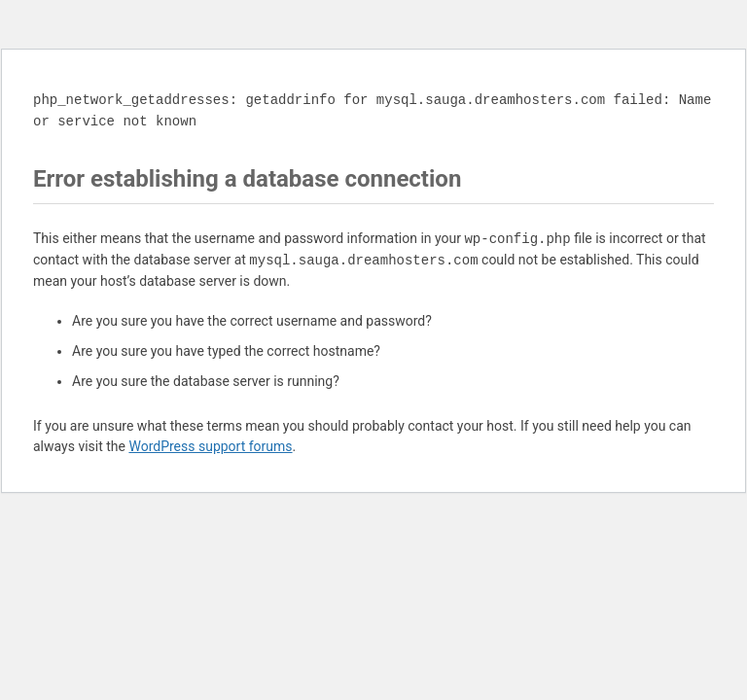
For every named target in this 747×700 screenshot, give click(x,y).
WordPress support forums (210, 446)
